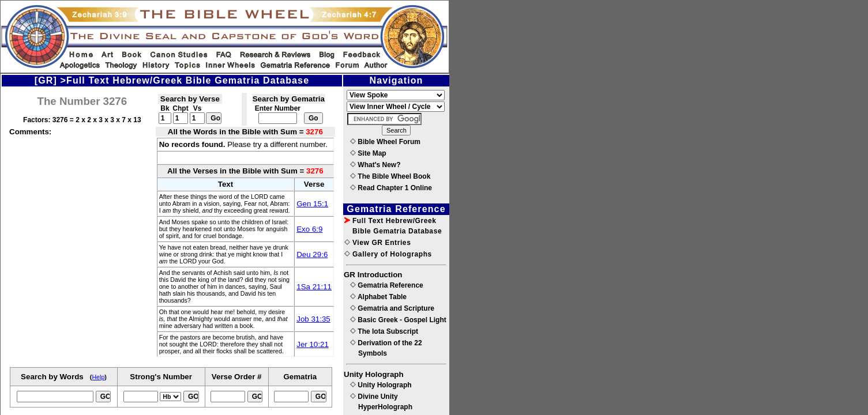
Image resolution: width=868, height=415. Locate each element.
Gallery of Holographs (388, 254)
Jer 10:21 (313, 344)
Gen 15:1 (312, 204)
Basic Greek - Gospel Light (398, 320)
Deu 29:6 (312, 254)
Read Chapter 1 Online (391, 188)
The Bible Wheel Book (390, 176)
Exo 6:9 (309, 229)
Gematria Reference (387, 285)
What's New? (375, 165)
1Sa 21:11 (314, 287)
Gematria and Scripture (392, 308)
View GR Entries (377, 243)
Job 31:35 (313, 319)
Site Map (368, 153)
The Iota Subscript (384, 331)
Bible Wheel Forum (385, 142)
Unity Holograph (381, 385)
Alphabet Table (378, 297)
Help (98, 377)
